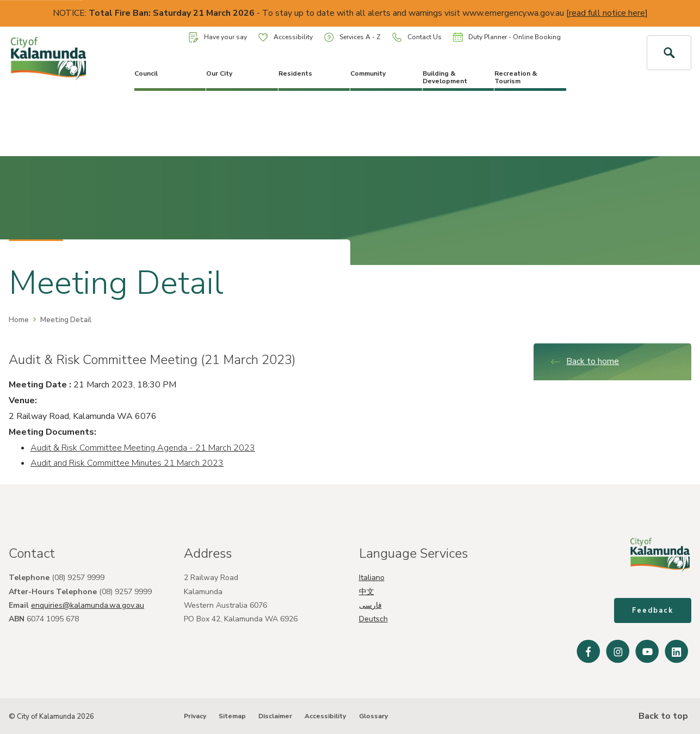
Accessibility (286, 37)
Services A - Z (352, 37)
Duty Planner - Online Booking (507, 37)
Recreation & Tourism (516, 77)
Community (368, 73)
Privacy (195, 716)
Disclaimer (275, 716)
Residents (295, 73)
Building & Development (445, 77)
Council (146, 73)
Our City (219, 73)
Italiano (372, 578)
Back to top (662, 716)
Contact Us (417, 37)
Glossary (373, 716)
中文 (367, 592)
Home (19, 320)
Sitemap (232, 716)
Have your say (218, 37)
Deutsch (373, 619)
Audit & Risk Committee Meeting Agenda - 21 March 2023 (143, 448)
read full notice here (607, 13)
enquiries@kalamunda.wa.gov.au (88, 605)
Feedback (653, 610)
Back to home (584, 361)
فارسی (370, 605)
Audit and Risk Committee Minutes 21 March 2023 (127, 463)
